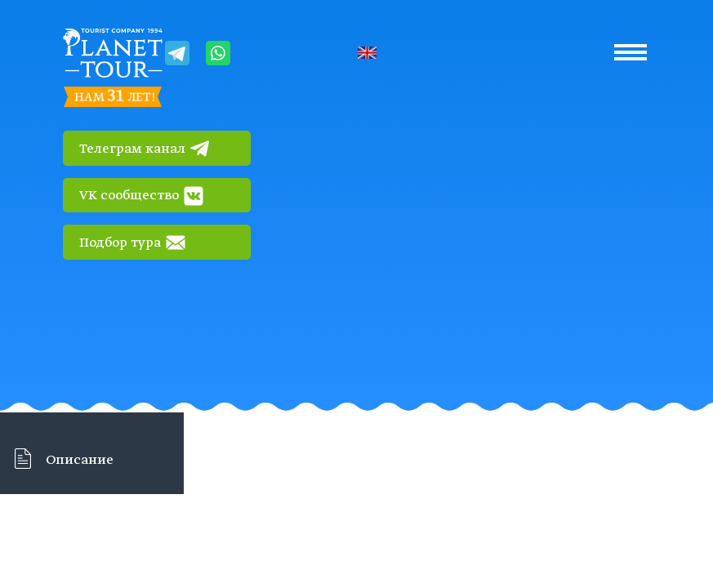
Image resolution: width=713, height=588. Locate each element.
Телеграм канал (145, 149)
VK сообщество (141, 196)
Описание (80, 461)
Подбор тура (132, 243)
